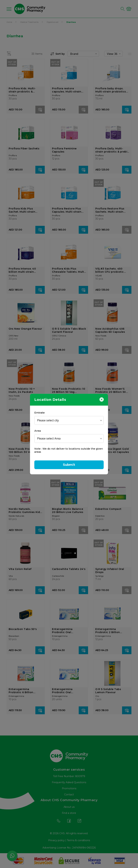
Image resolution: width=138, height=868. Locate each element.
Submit (69, 465)
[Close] (102, 399)
